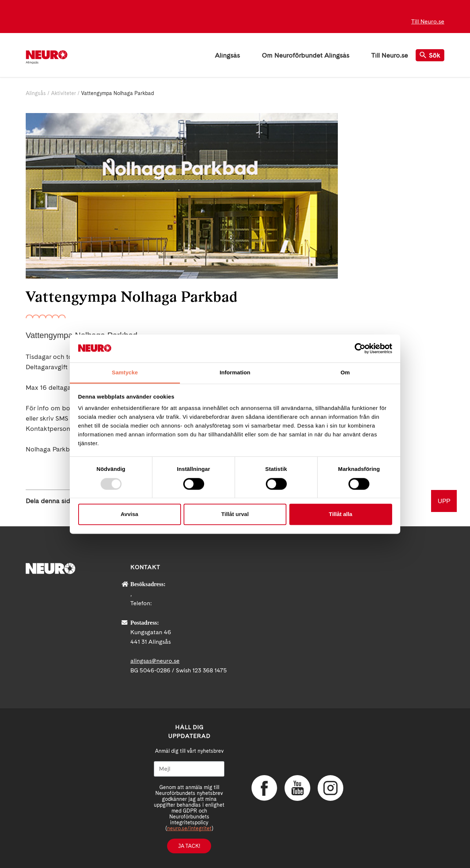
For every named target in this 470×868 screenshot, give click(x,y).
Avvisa (130, 514)
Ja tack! (189, 846)
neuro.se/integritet (189, 828)
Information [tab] (235, 373)
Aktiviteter (64, 93)
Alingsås (227, 55)
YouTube (297, 788)
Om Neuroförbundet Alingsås (305, 55)
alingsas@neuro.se (155, 661)
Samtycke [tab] (125, 373)
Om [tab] (345, 373)
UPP (444, 501)
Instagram (330, 788)
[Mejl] (189, 769)
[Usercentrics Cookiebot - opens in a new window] (360, 348)
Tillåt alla (341, 514)
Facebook (264, 788)
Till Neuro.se (428, 21)
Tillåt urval (235, 514)
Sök (430, 55)
